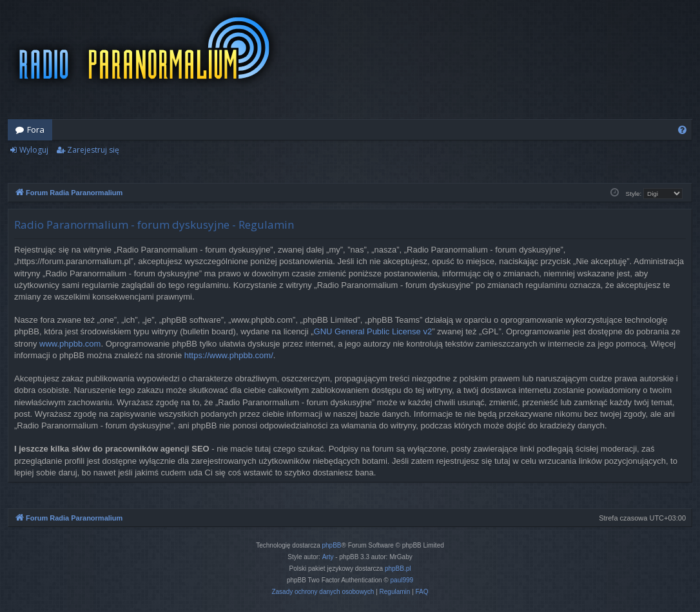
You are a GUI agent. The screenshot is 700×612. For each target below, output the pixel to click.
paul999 (402, 580)
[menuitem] (682, 130)
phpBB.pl (398, 569)
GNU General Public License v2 (373, 331)
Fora (36, 129)
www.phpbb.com (70, 344)
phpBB (332, 545)
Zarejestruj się (93, 150)
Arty (328, 557)
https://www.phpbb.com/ (229, 355)
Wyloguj (34, 150)
